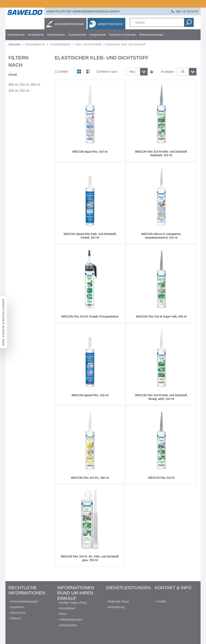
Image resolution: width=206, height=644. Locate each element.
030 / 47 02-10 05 (187, 11)
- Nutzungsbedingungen (23, 601)
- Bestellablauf (66, 608)
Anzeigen (168, 72)
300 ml (13, 85)
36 (183, 72)
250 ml (24, 91)
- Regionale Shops (118, 601)
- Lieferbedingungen (70, 620)
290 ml (35, 85)
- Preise (62, 614)
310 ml (24, 85)
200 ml (13, 91)
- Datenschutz (17, 613)
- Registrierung (115, 607)
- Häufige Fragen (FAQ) (72, 603)
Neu (132, 72)
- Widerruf (15, 618)
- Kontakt (161, 601)
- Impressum (16, 607)
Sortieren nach (107, 72)
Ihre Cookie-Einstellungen (3, 322)
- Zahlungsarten (67, 625)
